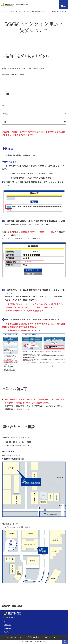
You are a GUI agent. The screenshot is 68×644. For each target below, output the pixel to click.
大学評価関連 (32, 637)
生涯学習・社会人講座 (22, 4)
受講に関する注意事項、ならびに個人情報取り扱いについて (27, 69)
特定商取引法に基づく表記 (13, 75)
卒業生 (5, 114)
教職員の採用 (48, 637)
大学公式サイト (10, 617)
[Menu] (63, 5)
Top (3, 11)
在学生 (5, 106)
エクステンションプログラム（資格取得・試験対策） (28, 11)
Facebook (8, 625)
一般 (4, 122)
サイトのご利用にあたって (12, 637)
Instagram (8, 628)
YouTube (7, 632)
